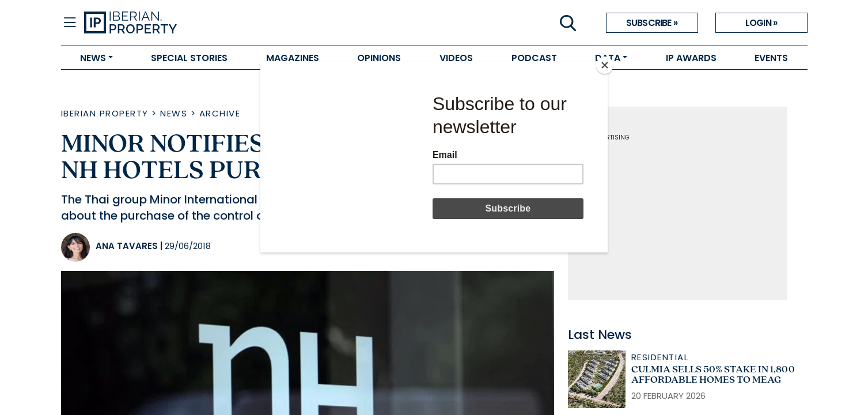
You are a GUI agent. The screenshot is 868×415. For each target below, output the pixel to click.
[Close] (605, 65)
